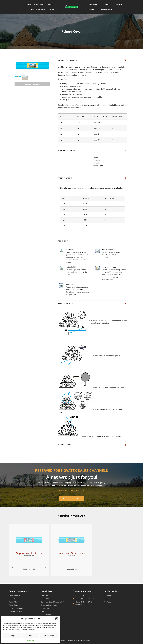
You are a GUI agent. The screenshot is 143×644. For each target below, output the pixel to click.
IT (139, 7)
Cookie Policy (31, 640)
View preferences (49, 636)
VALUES (51, 4)
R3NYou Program (38, 9)
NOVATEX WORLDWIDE (35, 4)
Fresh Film (107, 9)
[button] (57, 619)
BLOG (52, 9)
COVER (93, 9)
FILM (119, 4)
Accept (12, 636)
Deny (30, 636)
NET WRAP (95, 4)
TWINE (108, 4)
